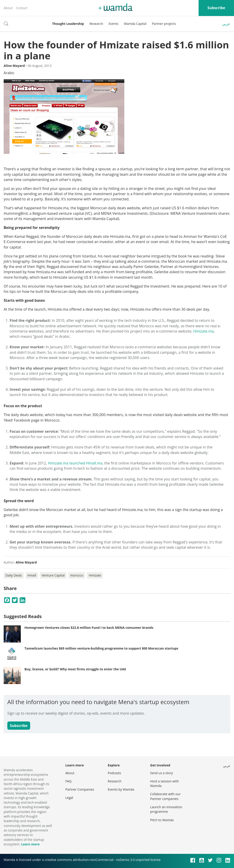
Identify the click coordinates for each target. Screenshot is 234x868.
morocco (77, 575)
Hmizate (95, 575)
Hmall (32, 575)
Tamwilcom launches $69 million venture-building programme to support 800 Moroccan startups (101, 648)
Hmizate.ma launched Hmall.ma (75, 463)
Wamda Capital (135, 24)
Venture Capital (53, 575)
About (8, 8)
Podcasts (114, 773)
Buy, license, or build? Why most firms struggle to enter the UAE (75, 669)
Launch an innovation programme (166, 809)
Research (96, 24)
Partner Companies (80, 789)
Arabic (9, 73)
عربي (226, 24)
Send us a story (161, 773)
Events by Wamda (121, 789)
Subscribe (216, 8)
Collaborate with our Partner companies (165, 796)
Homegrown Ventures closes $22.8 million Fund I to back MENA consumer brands (89, 628)
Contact (21, 8)
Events (113, 24)
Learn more (30, 844)
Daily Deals (14, 575)
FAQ (68, 781)
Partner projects (164, 24)
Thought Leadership (68, 24)
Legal (69, 798)
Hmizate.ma (204, 331)
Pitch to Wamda (162, 820)
